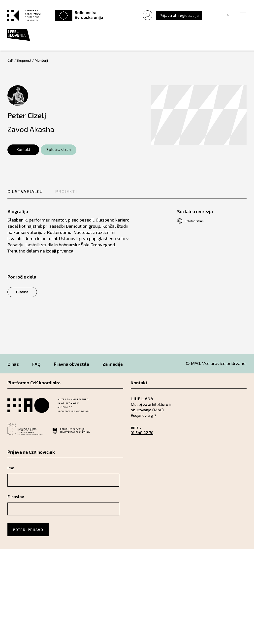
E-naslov (16, 500)
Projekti (66, 195)
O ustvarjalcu (25, 195)
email (136, 431)
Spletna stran (59, 153)
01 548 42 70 (142, 436)
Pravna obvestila (71, 367)
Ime (11, 471)
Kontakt (23, 153)
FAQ (36, 367)
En (226, 16)
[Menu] (243, 12)
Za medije (113, 367)
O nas (13, 367)
